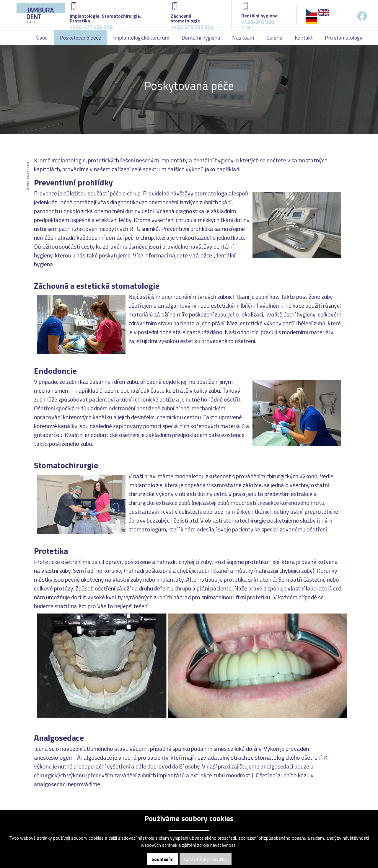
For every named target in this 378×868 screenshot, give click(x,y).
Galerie (274, 38)
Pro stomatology (344, 38)
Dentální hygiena (201, 38)
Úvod (42, 38)
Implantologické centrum (141, 38)
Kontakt (304, 38)
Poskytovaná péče (80, 38)
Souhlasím (163, 859)
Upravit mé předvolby (206, 859)
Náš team (243, 38)
